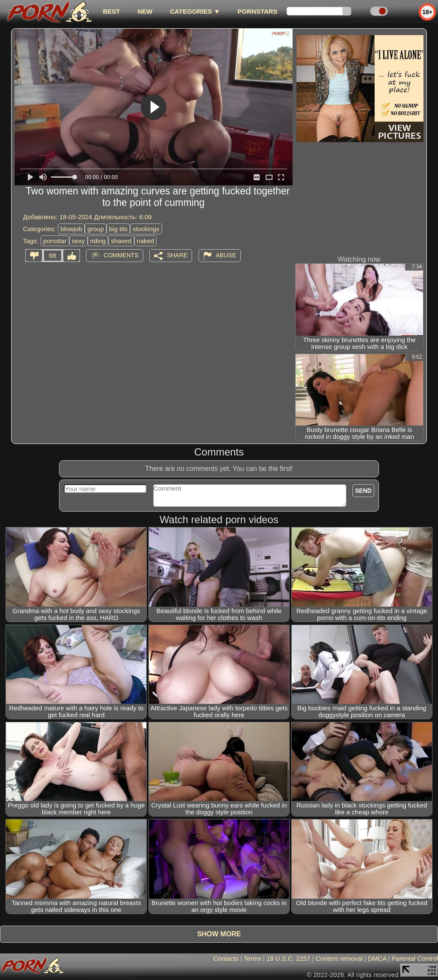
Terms (253, 958)
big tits (118, 229)
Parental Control (415, 958)
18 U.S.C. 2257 (289, 958)
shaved (121, 241)
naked (146, 241)
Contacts (226, 958)
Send (363, 491)
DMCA (377, 958)
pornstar (55, 241)
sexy (78, 241)
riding (98, 241)
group (95, 229)
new (145, 11)
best (111, 11)
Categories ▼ (195, 11)
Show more (219, 934)
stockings (146, 229)
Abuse (226, 255)
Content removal (339, 958)
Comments (121, 255)
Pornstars (258, 11)
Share (177, 255)
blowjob (71, 229)
